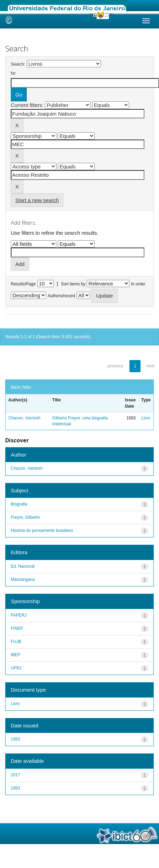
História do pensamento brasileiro (42, 531)
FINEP (17, 628)
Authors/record (61, 296)
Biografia (19, 504)
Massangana (23, 579)
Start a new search (37, 200)
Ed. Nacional (23, 566)
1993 (15, 739)
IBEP (15, 655)
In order (138, 284)
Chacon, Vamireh (24, 418)
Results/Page (23, 284)
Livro (146, 418)
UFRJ (16, 668)
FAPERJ (19, 615)
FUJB (16, 642)
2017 (15, 775)
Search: (18, 64)
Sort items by (73, 284)
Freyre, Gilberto (25, 517)
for (13, 73)
